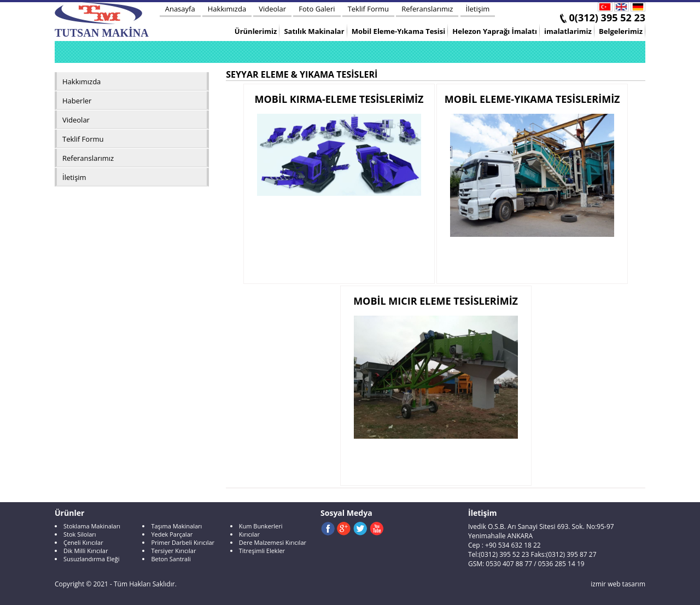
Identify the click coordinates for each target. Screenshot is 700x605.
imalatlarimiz (568, 31)
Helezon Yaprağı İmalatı (495, 31)
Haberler (77, 101)
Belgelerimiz (621, 31)
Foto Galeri (317, 9)
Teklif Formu (368, 9)
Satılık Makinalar (314, 31)
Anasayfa (180, 9)
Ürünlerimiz (256, 31)
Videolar (272, 9)
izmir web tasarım (618, 584)
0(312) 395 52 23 (607, 18)
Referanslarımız (427, 9)
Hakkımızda (227, 9)
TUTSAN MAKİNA (102, 21)
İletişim (478, 9)
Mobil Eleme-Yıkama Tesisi (398, 31)
